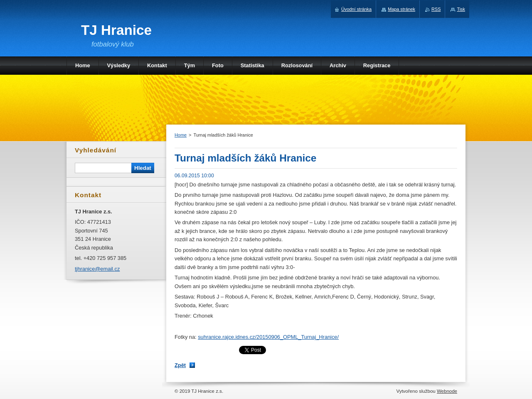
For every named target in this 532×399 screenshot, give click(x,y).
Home (181, 135)
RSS (436, 9)
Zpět (180, 365)
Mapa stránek (401, 9)
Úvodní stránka (356, 9)
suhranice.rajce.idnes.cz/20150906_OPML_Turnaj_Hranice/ (268, 337)
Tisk (461, 9)
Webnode (447, 391)
